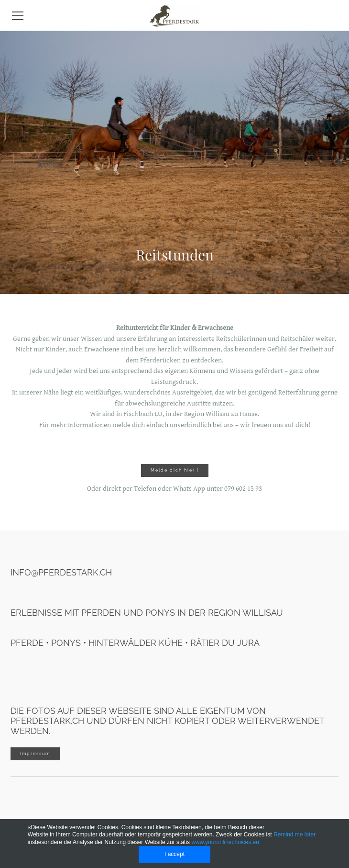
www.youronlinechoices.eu (225, 842)
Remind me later (294, 834)
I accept (174, 854)
